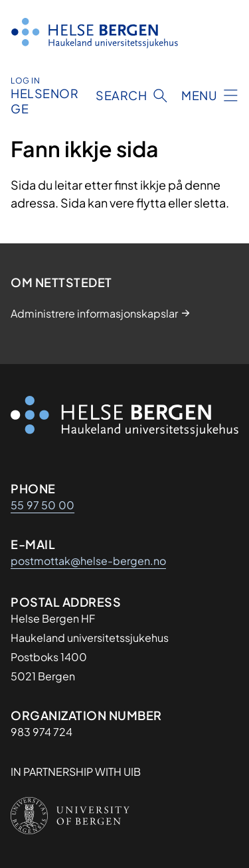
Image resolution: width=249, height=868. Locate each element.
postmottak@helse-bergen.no (88, 561)
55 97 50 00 (42, 505)
